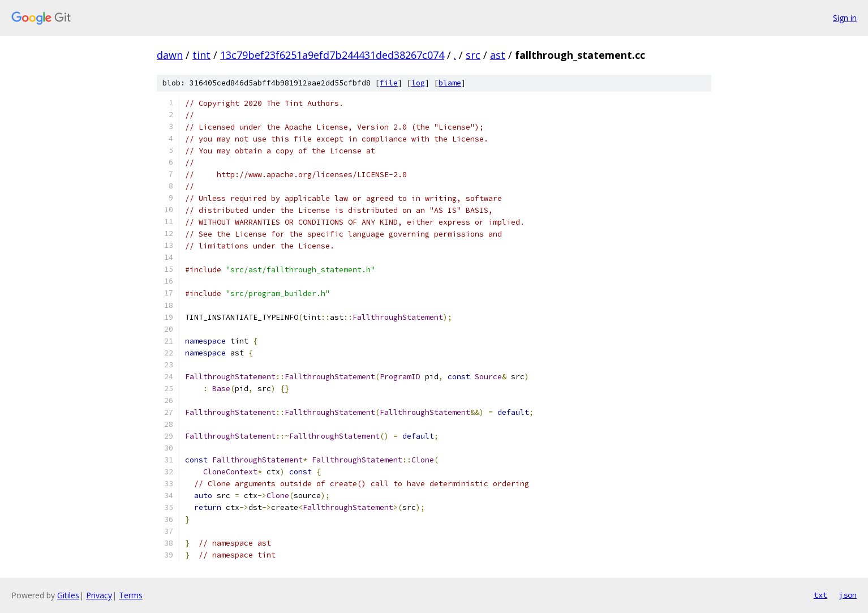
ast (498, 55)
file (389, 83)
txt (820, 595)
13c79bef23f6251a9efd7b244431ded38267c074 (332, 55)
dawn (170, 55)
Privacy (99, 595)
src (473, 55)
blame (450, 83)
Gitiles (68, 595)
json (848, 595)
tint (201, 55)
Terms (131, 595)
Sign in (845, 18)
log (418, 83)
